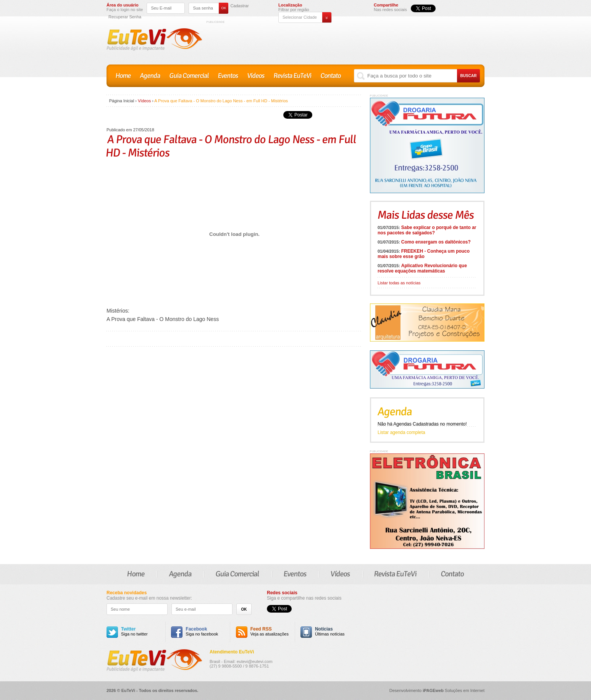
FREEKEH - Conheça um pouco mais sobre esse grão (424, 254)
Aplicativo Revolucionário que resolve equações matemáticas (422, 268)
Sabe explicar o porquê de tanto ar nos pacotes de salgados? (427, 230)
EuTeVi (155, 40)
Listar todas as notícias (399, 283)
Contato (331, 76)
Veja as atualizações (270, 631)
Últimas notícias (330, 631)
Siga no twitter (134, 631)
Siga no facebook (202, 631)
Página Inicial (122, 101)
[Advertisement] (346, 41)
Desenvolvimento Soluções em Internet (437, 690)
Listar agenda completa (401, 432)
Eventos (228, 76)
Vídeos (256, 76)
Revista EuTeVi (293, 76)
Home (123, 76)
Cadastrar (239, 6)
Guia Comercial (189, 76)
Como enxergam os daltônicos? (436, 242)
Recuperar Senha (125, 17)
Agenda (150, 76)
